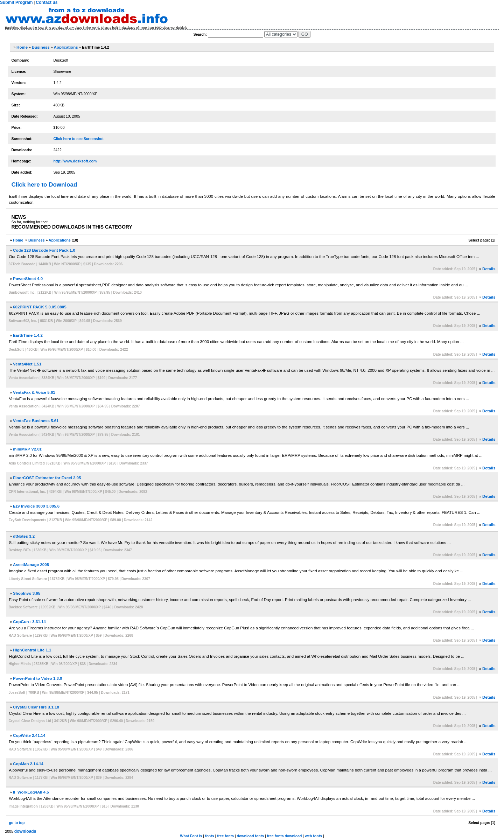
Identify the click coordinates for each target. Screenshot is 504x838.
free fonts (225, 836)
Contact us (47, 2)
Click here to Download (44, 185)
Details (489, 269)
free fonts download (285, 836)
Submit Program (16, 2)
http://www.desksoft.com (75, 161)
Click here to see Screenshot (78, 139)
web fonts (313, 836)
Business (41, 47)
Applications (66, 47)
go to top (17, 823)
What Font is (191, 836)
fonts (210, 836)
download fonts (251, 836)
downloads (25, 831)
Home (22, 47)
